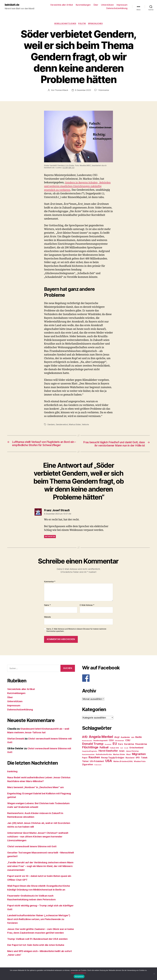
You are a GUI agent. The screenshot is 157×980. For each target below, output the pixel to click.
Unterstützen (107, 5)
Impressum (122, 5)
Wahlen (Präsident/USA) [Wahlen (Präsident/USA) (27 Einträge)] (123, 762)
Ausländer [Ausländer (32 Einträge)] (125, 738)
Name (47, 605)
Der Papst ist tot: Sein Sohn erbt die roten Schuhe (37, 945)
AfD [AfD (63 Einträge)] (85, 737)
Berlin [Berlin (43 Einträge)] (139, 737)
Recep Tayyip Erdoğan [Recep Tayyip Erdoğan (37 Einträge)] (113, 758)
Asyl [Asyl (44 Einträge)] (117, 737)
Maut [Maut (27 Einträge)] (128, 755)
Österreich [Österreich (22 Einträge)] (98, 765)
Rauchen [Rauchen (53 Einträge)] (94, 758)
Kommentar (50, 582)
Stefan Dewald (16, 739)
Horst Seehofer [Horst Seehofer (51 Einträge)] (108, 751)
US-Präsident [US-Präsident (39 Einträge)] (97, 762)
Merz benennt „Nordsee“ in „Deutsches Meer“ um (36, 788)
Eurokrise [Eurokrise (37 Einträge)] (129, 744)
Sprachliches (96, 24)
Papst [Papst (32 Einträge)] (85, 758)
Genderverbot (62, 425)
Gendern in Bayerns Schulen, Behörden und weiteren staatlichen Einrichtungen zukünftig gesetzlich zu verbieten (78, 186)
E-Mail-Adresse (87, 605)
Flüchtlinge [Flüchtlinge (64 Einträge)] (90, 748)
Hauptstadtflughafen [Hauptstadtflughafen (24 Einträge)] (90, 752)
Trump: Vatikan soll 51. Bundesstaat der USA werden (39, 939)
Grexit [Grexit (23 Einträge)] (126, 748)
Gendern (51, 425)
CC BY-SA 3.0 (68, 168)
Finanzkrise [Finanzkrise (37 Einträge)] (141, 744)
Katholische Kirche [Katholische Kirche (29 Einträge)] (104, 755)
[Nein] (154, 974)
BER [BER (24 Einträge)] (133, 738)
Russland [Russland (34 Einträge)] (130, 758)
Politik (82, 24)
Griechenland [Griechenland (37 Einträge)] (136, 748)
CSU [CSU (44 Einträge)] (128, 741)
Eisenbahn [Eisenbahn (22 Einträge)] (108, 745)
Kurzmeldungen (83, 5)
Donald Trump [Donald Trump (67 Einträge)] (93, 744)
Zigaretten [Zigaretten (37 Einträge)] (88, 765)
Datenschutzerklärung (117, 8)
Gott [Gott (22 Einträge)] (122, 748)
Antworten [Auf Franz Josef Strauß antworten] (50, 537)
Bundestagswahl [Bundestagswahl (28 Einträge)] (100, 741)
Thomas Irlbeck (61, 90)
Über (96, 5)
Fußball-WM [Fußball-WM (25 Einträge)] (114, 748)
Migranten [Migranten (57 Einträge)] (139, 754)
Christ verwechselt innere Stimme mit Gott (33, 847)
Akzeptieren (79, 976)
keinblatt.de (12, 5)
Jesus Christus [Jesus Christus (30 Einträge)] (132, 751)
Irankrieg (13, 772)
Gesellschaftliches (65, 24)
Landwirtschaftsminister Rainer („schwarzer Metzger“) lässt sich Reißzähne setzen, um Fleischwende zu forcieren (40, 919)
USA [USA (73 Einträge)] (109, 761)
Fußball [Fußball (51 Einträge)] (104, 748)
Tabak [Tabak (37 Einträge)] (144, 758)
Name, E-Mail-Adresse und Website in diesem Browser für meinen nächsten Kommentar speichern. (76, 630)
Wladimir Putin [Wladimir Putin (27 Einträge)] (140, 762)
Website (47, 617)
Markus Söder (75, 425)
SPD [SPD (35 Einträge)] (138, 758)
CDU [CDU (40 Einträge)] (111, 741)
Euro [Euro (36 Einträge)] (121, 744)
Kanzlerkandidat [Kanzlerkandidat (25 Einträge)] (88, 755)
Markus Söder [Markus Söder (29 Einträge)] (119, 755)
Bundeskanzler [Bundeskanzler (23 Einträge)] (87, 741)
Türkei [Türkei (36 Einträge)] (85, 762)
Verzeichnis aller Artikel (62, 5)
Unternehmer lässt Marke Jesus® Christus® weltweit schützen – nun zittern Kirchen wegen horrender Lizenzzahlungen (39, 837)
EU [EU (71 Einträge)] (115, 744)
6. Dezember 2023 (83, 90)
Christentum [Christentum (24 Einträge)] (119, 741)
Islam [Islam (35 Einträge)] (122, 751)
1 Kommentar (104, 90)
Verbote (86, 425)
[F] (116, 678)
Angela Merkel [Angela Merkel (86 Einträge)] (101, 737)
